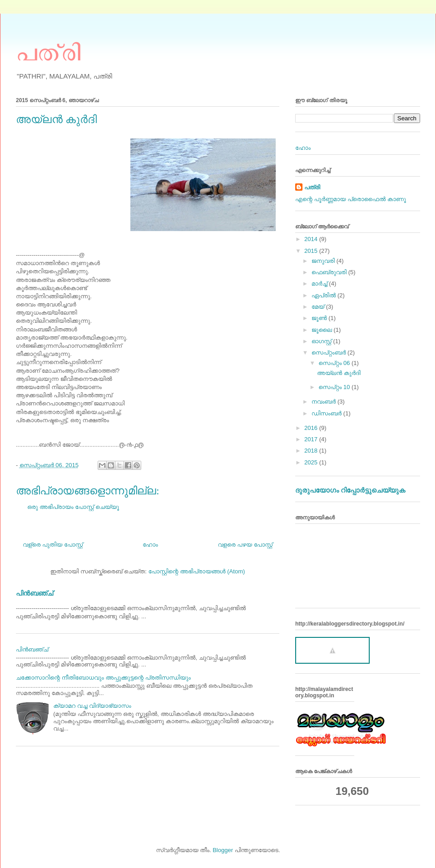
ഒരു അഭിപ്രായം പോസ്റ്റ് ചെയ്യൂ (73, 507)
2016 (312, 428)
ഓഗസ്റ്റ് (322, 341)
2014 (312, 239)
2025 (312, 462)
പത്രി (48, 51)
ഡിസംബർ (327, 413)
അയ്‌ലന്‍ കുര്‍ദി (339, 373)
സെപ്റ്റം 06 (335, 363)
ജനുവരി (324, 261)
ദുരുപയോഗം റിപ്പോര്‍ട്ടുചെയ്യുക (350, 490)
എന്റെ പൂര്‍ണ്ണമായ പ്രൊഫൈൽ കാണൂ (351, 199)
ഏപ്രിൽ (325, 295)
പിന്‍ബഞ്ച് (35, 593)
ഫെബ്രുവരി (330, 272)
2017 (312, 439)
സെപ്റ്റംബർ (329, 353)
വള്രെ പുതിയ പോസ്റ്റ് (53, 545)
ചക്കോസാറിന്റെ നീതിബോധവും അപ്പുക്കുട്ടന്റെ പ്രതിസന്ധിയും (103, 678)
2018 (312, 451)
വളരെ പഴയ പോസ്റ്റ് (245, 545)
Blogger (223, 850)
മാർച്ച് (320, 284)
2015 (312, 251)
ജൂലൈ (323, 330)
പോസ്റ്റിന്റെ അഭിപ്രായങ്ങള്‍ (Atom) (196, 571)
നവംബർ (325, 402)
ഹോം (150, 545)
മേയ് (319, 307)
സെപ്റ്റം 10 (335, 387)
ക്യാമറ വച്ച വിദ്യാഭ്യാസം (92, 706)
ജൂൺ (320, 318)
